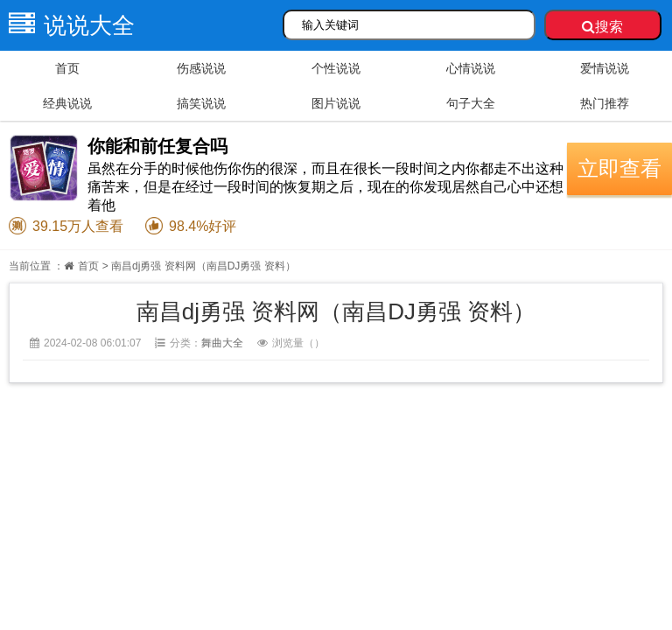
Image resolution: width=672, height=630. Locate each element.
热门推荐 (605, 103)
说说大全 (67, 25)
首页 (67, 68)
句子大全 (471, 103)
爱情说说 (605, 68)
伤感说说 (201, 68)
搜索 (602, 27)
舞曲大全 (222, 343)
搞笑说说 (201, 103)
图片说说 (336, 103)
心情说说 (471, 68)
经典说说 (67, 103)
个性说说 (336, 68)
